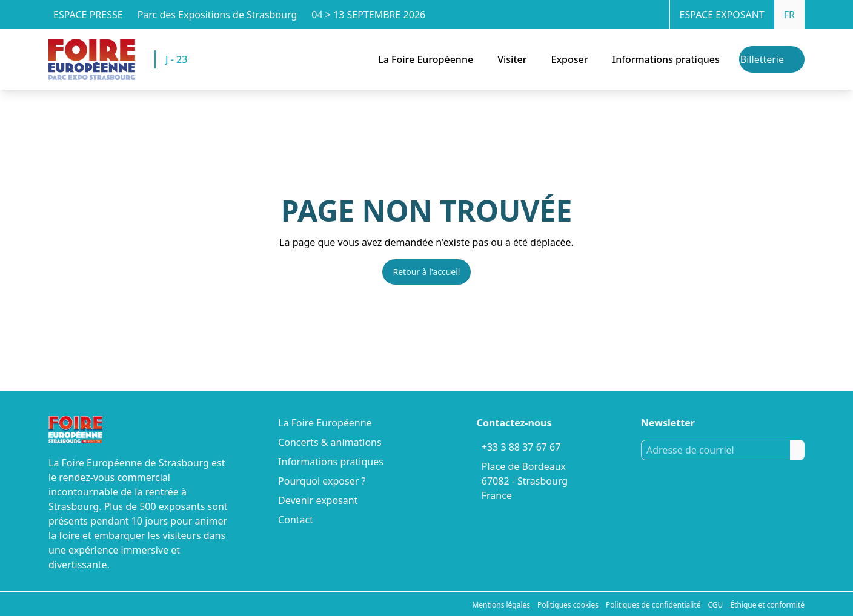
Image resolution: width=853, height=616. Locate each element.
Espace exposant (722, 15)
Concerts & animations (330, 442)
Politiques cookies (568, 605)
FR (789, 15)
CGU (716, 605)
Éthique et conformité (767, 605)
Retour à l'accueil (427, 272)
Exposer (569, 59)
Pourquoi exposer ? (322, 481)
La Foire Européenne (426, 59)
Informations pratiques (666, 59)
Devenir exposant (318, 500)
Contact (296, 520)
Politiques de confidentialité (653, 605)
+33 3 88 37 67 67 (521, 447)
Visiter (512, 59)
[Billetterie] (772, 59)
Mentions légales (501, 605)
